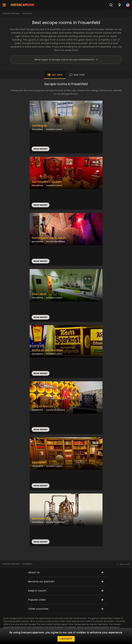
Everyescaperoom (11, 13)
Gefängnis (40, 126)
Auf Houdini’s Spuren (47, 182)
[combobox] (119, 5)
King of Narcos (42, 406)
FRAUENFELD (38, 185)
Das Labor (39, 294)
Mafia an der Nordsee (47, 350)
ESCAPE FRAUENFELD (55, 410)
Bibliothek (39, 462)
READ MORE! (41, 205)
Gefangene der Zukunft (49, 238)
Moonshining (41, 519)
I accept (66, 639)
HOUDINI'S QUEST (54, 185)
